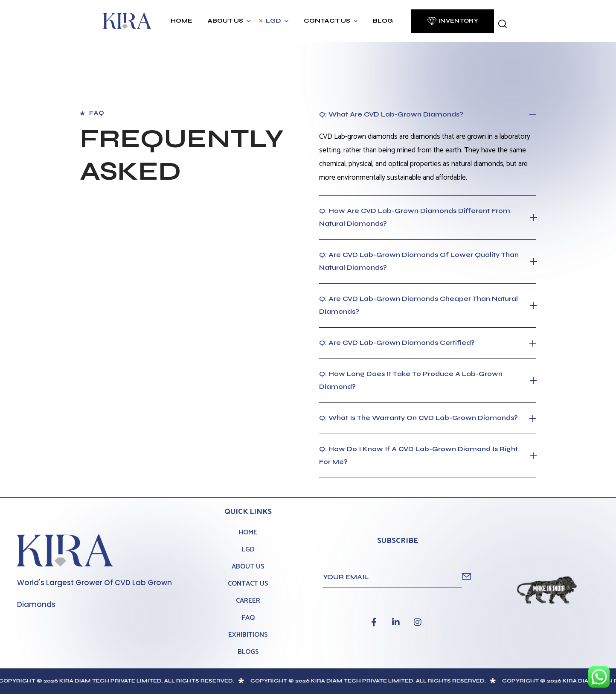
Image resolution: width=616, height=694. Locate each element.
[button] (453, 21)
